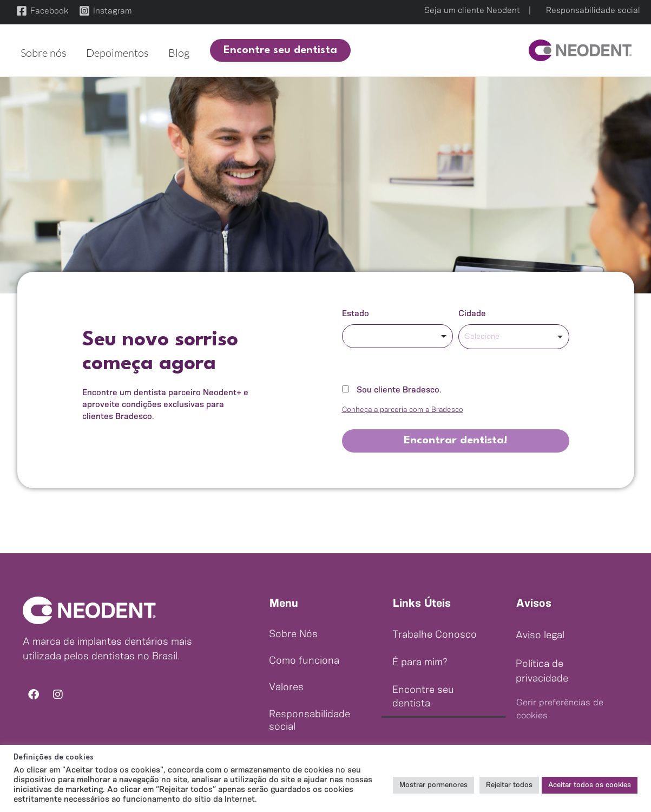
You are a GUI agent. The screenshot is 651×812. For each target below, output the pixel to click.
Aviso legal (540, 636)
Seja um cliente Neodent (472, 11)
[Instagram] (106, 11)
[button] (274, 50)
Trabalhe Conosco (435, 635)
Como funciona (304, 661)
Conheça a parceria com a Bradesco (403, 410)
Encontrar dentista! (456, 441)
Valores (286, 687)
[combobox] (397, 336)
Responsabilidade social (593, 11)
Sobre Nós (293, 634)
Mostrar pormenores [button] (433, 785)
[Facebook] (42, 11)
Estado (356, 314)
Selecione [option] (482, 337)
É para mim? (420, 663)
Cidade (472, 314)
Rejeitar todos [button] (509, 785)
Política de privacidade (542, 672)
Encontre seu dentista (423, 697)
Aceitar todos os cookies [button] (590, 785)
